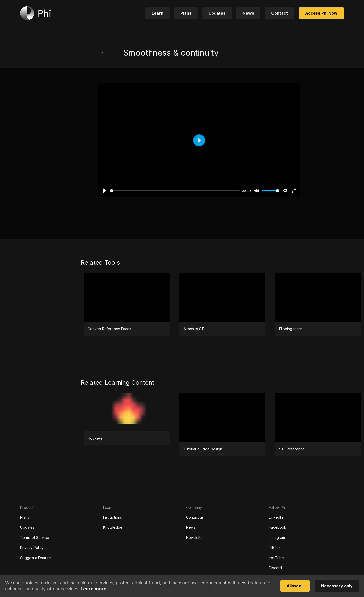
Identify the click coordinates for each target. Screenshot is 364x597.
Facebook (278, 527)
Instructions (112, 517)
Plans (25, 517)
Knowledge (113, 527)
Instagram (277, 537)
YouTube (276, 558)
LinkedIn (276, 517)
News (191, 527)
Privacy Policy (32, 548)
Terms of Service (35, 537)
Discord (275, 568)
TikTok (275, 548)
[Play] (105, 191)
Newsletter (195, 537)
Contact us (195, 517)
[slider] (175, 191)
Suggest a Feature (36, 558)
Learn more (94, 589)
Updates (27, 527)
